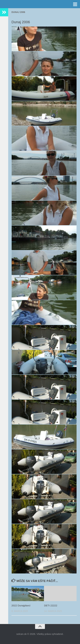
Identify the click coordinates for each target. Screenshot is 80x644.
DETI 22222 (51, 605)
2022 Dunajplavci (21, 605)
